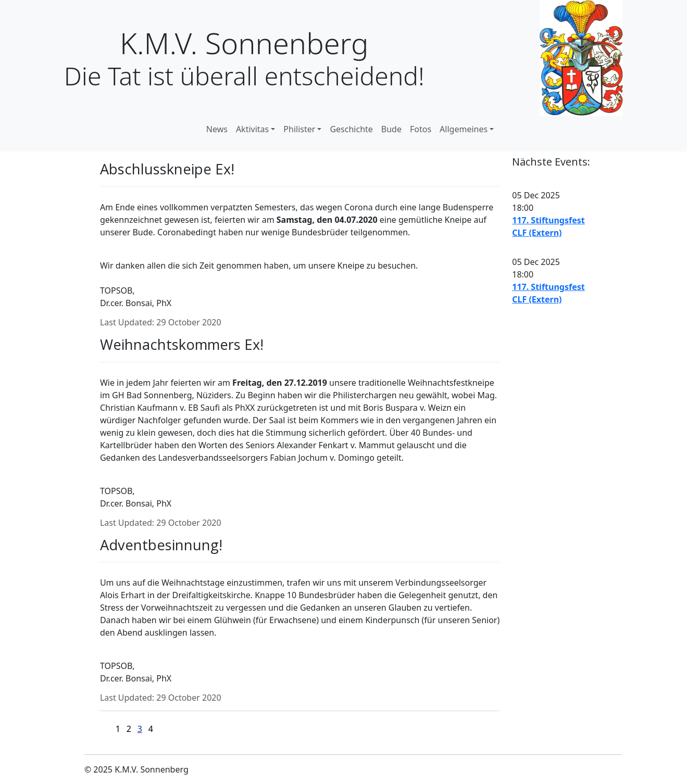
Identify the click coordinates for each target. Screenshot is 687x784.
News (217, 129)
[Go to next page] (159, 729)
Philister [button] (299, 129)
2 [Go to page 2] (129, 729)
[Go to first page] (103, 729)
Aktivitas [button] (252, 129)
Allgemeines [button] (464, 129)
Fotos (421, 129)
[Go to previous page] (110, 729)
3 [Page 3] (140, 729)
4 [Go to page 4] (151, 729)
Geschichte (351, 129)
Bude (391, 129)
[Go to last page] (165, 729)
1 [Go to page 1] (118, 729)
